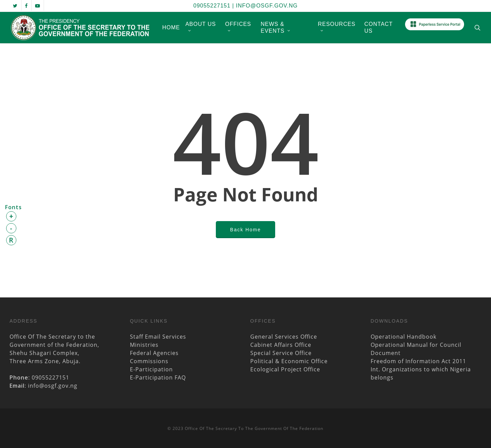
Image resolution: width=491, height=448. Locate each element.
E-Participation (151, 369)
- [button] (11, 228)
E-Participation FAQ (158, 377)
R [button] (11, 240)
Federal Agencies (154, 353)
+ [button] (11, 216)
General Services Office (284, 337)
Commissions (149, 361)
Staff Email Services (158, 337)
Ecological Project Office (285, 369)
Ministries (144, 345)
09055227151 (212, 6)
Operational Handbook (404, 337)
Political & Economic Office (289, 361)
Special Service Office (281, 353)
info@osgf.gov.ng (267, 6)
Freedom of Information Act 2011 (418, 361)
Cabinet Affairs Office (281, 345)
